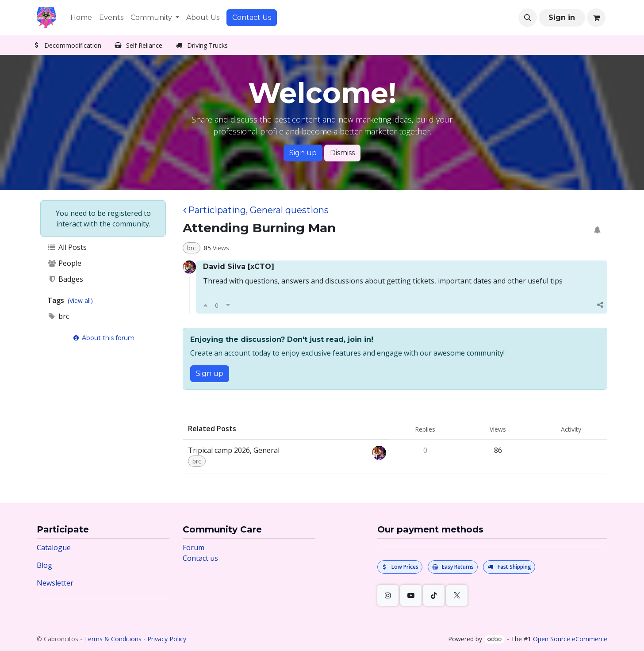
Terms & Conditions (113, 639)
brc (58, 316)
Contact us (200, 558)
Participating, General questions (256, 210)
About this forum (103, 338)
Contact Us (252, 17)
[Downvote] (228, 305)
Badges (65, 279)
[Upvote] (205, 305)
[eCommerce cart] (596, 18)
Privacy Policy (167, 639)
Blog (44, 565)
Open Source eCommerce (570, 639)
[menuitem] (81, 18)
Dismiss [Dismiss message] (342, 153)
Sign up (303, 153)
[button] (528, 18)
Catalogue (54, 548)
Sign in (562, 17)
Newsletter (55, 583)
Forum (194, 548)
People (64, 263)
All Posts (67, 247)
